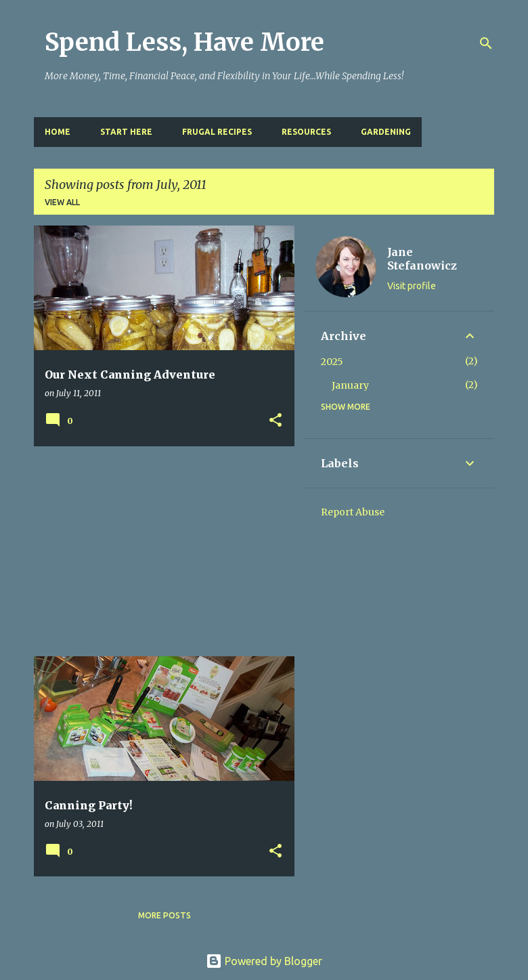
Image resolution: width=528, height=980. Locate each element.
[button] (276, 421)
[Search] (486, 43)
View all (62, 202)
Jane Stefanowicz (422, 259)
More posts (164, 915)
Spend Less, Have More (184, 42)
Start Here (126, 132)
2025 (332, 362)
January (350, 385)
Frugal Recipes (217, 132)
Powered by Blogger (264, 961)
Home (58, 132)
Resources (306, 132)
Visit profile (412, 286)
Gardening (386, 132)
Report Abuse (353, 512)
